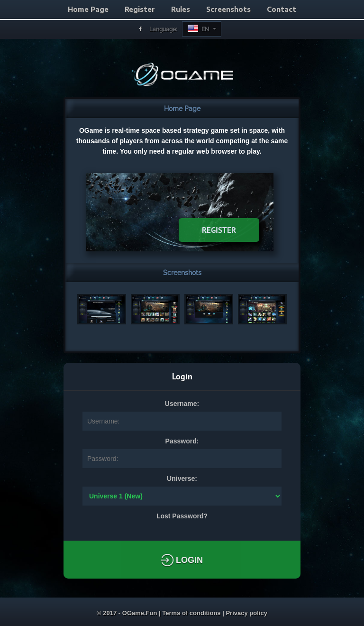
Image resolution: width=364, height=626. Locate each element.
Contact (282, 9)
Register (140, 9)
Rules (181, 9)
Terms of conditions (192, 613)
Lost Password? (182, 516)
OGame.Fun (141, 613)
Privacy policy (246, 613)
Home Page (88, 9)
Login (182, 560)
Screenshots (228, 9)
